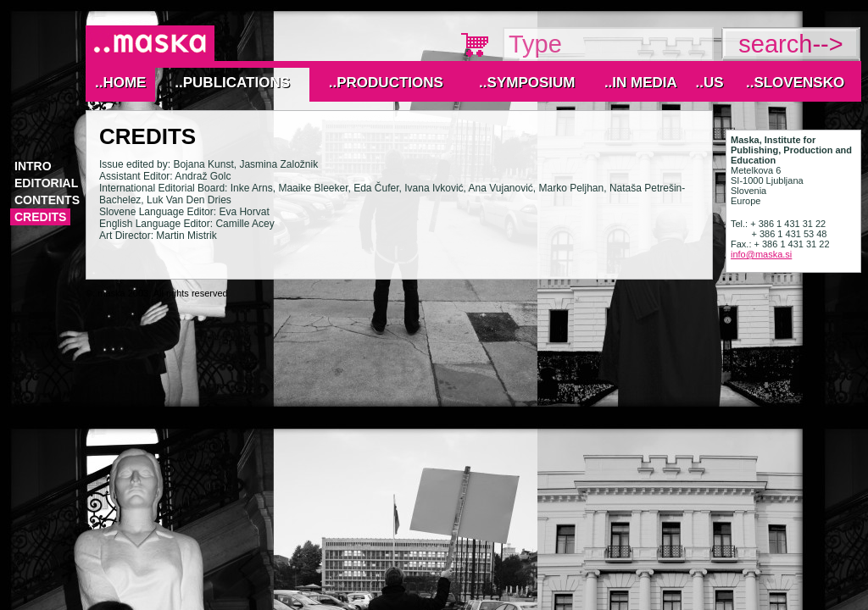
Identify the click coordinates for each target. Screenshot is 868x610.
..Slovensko (795, 83)
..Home (120, 83)
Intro (33, 166)
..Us (709, 83)
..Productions (386, 83)
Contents (47, 200)
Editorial (46, 183)
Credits (40, 217)
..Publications (232, 83)
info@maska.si (761, 254)
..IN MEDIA (641, 83)
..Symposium (527, 83)
